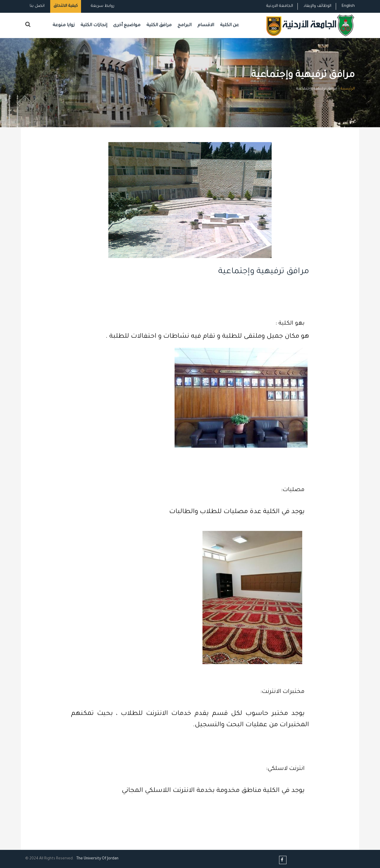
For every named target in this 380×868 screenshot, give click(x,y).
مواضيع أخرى (127, 25)
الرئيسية (348, 89)
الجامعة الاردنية (280, 6)
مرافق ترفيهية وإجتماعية (264, 272)
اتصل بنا (37, 6)
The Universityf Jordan (97, 859)
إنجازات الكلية (94, 25)
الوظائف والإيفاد (317, 6)
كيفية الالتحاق (66, 6)
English (348, 6)
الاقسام (206, 25)
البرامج (185, 25)
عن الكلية (229, 25)
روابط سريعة (102, 6)
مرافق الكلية (159, 25)
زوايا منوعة (64, 25)
